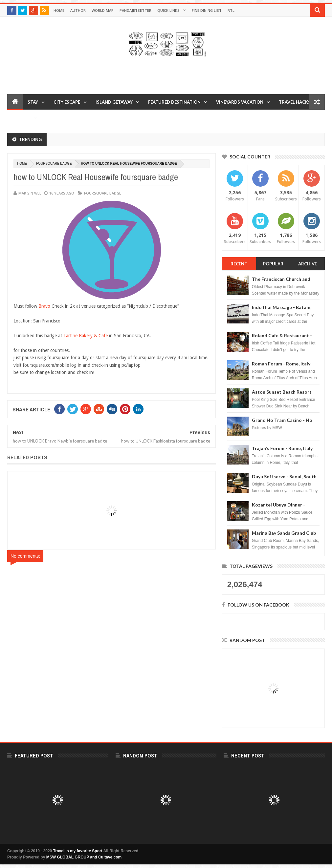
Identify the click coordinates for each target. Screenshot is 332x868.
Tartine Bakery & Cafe (86, 336)
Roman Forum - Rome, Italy (281, 364)
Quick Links (168, 10)
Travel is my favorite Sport (78, 851)
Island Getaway (114, 102)
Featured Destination (174, 102)
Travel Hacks (295, 102)
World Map (103, 10)
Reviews (21, 118)
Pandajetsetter (135, 10)
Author (78, 10)
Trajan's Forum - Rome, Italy (282, 448)
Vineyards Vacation (240, 102)
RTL (231, 10)
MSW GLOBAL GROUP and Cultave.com (84, 857)
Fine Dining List (207, 10)
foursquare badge (54, 164)
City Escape (67, 102)
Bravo (45, 306)
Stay (33, 102)
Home (59, 10)
